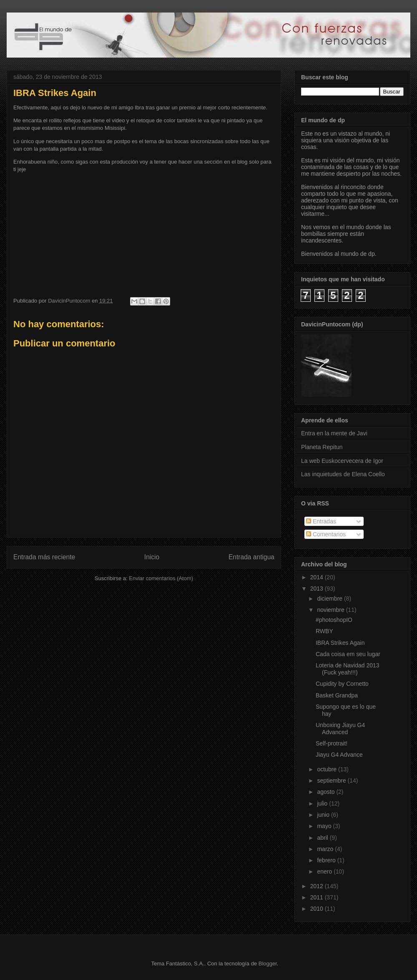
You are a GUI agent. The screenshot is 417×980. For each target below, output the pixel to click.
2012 (318, 886)
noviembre (331, 610)
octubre (328, 769)
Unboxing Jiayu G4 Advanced (340, 729)
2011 (318, 897)
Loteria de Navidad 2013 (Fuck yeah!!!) (348, 669)
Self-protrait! (332, 743)
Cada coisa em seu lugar (348, 654)
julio (323, 803)
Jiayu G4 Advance (339, 755)
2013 (318, 589)
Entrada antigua (251, 557)
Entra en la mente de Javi (334, 433)
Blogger (268, 964)
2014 (318, 577)
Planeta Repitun (322, 447)
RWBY (324, 631)
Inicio (152, 557)
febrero (327, 860)
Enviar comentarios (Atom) (161, 578)
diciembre (330, 599)
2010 (318, 909)
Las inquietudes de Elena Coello (343, 474)
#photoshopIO (334, 620)
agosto (327, 792)
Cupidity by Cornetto (342, 684)
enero (325, 871)
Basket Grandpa (337, 695)
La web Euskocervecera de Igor (342, 461)
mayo (325, 826)
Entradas (321, 521)
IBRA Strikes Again (340, 643)
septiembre (332, 780)
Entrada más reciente (44, 557)
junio (324, 815)
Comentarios (326, 534)
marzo (326, 849)
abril (323, 838)
